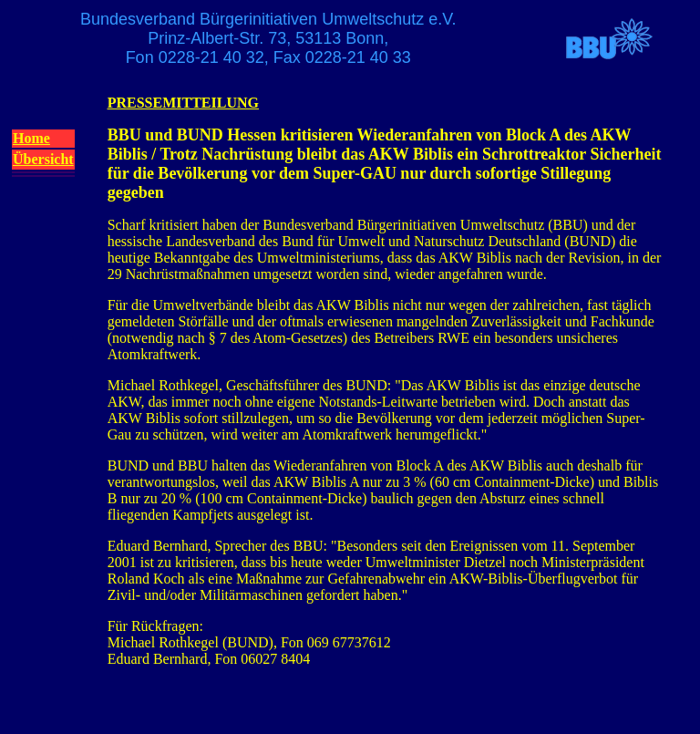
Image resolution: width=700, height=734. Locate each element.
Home (31, 138)
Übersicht (43, 159)
